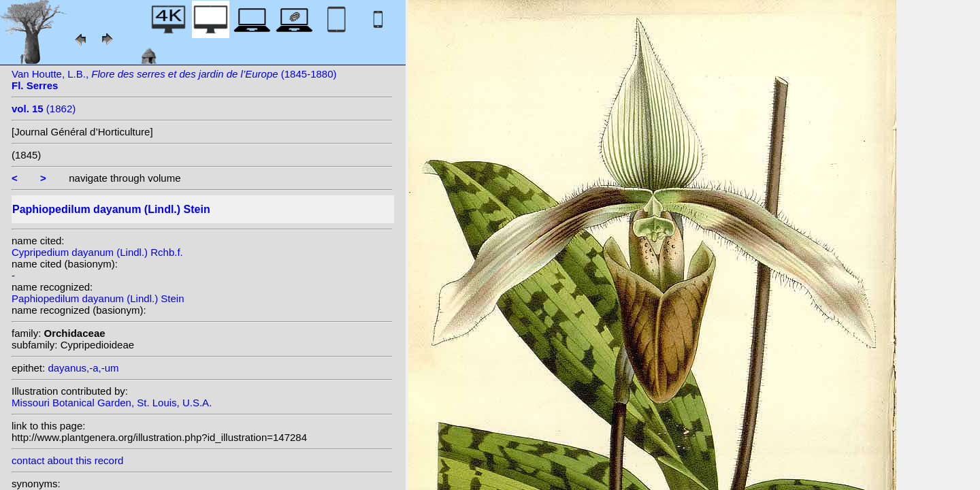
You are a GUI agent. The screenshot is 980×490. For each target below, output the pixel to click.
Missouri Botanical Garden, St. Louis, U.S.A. (112, 403)
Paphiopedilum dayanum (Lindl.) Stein (98, 298)
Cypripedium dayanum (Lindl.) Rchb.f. (97, 252)
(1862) (44, 109)
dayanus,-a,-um (83, 368)
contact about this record (67, 460)
